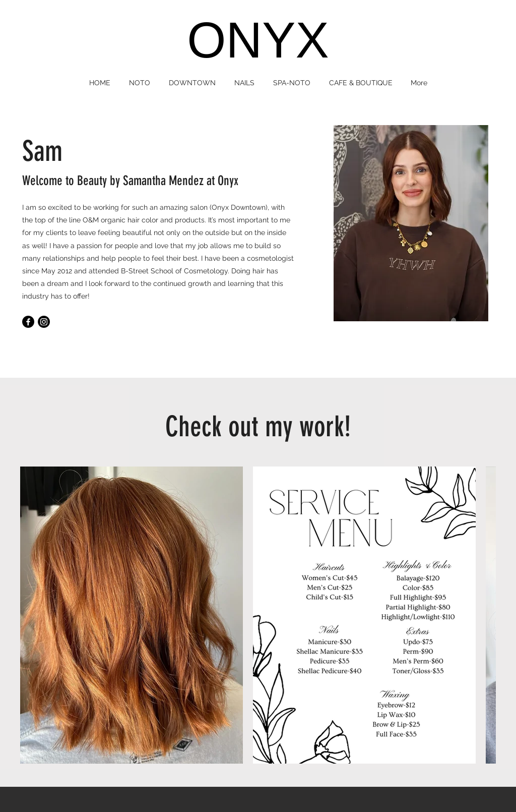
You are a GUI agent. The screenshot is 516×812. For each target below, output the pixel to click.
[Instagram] (44, 322)
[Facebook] (28, 322)
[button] (140, 83)
